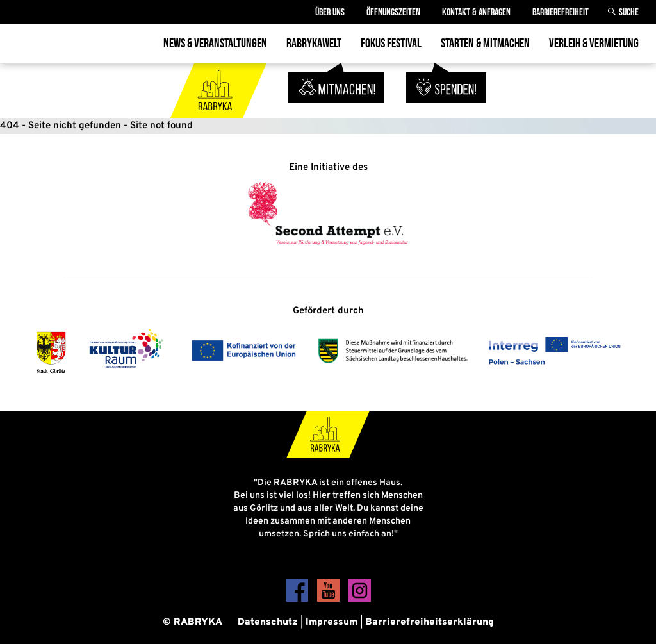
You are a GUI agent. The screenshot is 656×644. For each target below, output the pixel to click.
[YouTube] (330, 599)
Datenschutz (268, 623)
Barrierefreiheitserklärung (430, 623)
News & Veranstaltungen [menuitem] (215, 44)
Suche (629, 12)
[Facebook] (298, 599)
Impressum (332, 623)
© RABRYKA (193, 623)
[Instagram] (360, 599)
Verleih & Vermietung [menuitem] (594, 44)
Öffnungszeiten (393, 12)
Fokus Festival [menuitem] (391, 44)
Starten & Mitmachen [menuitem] (485, 44)
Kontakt (476, 12)
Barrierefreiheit (561, 12)
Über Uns (330, 12)
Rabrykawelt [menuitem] (314, 44)
